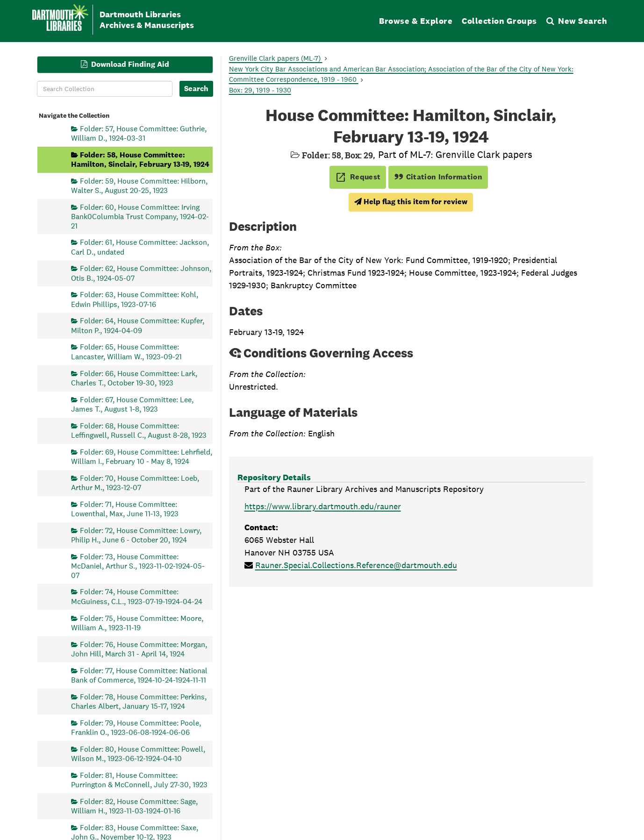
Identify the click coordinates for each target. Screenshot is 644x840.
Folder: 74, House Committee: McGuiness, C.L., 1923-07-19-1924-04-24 (137, 596)
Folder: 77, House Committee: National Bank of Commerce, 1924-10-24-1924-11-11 (139, 675)
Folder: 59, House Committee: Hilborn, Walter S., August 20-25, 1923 (139, 185)
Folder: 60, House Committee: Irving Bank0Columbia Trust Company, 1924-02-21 (140, 216)
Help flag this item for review (411, 202)
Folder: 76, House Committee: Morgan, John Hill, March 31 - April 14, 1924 (139, 649)
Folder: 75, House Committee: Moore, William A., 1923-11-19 (137, 623)
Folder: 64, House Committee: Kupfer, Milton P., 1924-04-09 (138, 325)
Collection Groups (499, 21)
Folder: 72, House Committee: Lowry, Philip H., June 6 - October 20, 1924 (136, 535)
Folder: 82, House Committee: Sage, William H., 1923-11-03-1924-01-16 (134, 806)
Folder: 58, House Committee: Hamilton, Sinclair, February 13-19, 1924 (140, 159)
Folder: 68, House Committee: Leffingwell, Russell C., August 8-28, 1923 (139, 430)
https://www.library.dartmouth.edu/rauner (323, 506)
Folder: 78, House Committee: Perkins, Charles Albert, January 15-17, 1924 (139, 701)
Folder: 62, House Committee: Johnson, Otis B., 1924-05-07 (141, 273)
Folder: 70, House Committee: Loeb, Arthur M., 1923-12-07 (135, 482)
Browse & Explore (416, 21)
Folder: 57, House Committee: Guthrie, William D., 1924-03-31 (139, 133)
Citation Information (438, 177)
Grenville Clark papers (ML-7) (276, 58)
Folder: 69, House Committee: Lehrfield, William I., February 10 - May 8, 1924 (142, 456)
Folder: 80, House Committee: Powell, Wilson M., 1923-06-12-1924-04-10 (138, 753)
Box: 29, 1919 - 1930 (260, 90)
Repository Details (274, 477)
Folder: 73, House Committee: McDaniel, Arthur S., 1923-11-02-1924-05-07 (138, 566)
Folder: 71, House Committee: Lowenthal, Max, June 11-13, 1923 (125, 509)
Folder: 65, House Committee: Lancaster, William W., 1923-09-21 (126, 352)
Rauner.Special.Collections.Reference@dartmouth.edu (356, 565)
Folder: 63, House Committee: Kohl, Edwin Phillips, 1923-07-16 (135, 299)
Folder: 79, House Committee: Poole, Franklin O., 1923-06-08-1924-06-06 (136, 727)
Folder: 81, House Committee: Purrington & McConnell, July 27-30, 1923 (139, 779)
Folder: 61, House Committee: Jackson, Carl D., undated (140, 247)
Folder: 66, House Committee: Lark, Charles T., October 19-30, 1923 (134, 378)
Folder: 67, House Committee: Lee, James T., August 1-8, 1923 (132, 404)
